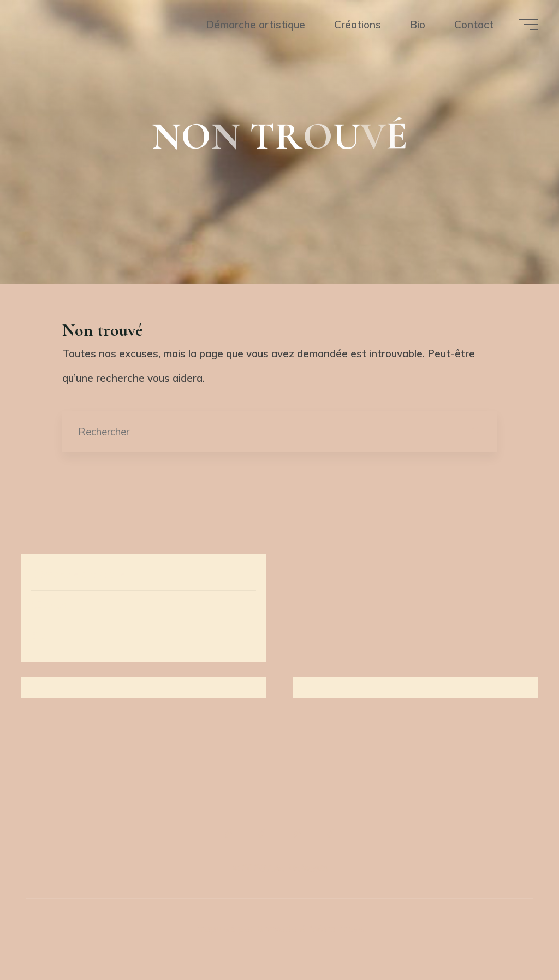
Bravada (275, 929)
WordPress (337, 929)
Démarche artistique (79, 574)
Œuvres (49, 605)
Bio (39, 635)
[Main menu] (528, 25)
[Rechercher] (476, 432)
